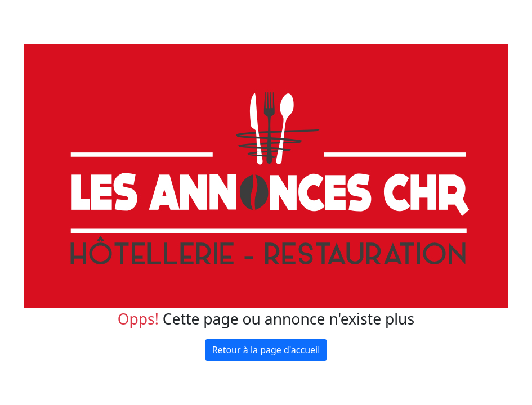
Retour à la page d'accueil (266, 350)
